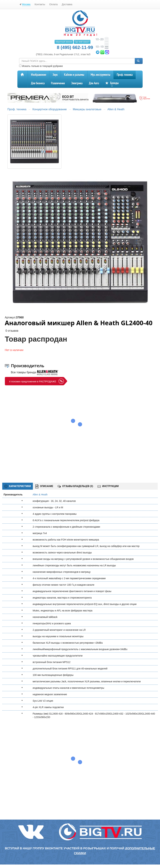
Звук (55, 75)
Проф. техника (125, 75)
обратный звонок (64, 42)
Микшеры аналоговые (87, 109)
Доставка (67, 4)
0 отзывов (12, 331)
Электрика (77, 83)
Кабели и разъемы (74, 75)
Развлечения (58, 83)
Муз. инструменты (100, 75)
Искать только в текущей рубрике (41, 66)
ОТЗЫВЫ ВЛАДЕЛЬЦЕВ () (75, 486)
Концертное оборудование (50, 109)
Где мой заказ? (82, 42)
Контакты (40, 4)
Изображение (39, 75)
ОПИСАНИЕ (44, 486)
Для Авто (94, 83)
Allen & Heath (116, 109)
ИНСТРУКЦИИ (108, 486)
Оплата (53, 4)
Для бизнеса (38, 83)
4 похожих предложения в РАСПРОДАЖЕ (33, 381)
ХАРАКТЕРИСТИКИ (18, 486)
